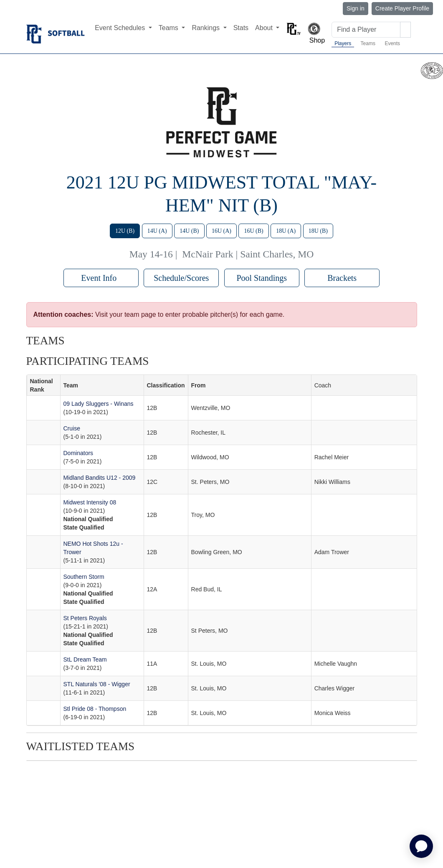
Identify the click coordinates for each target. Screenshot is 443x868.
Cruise (72, 428)
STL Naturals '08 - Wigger (97, 684)
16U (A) (222, 231)
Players (343, 43)
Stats (241, 28)
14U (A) (157, 231)
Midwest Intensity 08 (90, 502)
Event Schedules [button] (121, 28)
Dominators (78, 453)
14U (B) (189, 231)
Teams (368, 43)
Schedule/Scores (181, 278)
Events (392, 43)
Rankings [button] (206, 28)
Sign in (356, 8)
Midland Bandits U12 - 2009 (100, 478)
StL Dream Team (85, 659)
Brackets (342, 278)
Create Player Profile (402, 8)
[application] (421, 846)
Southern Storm (84, 577)
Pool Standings (262, 278)
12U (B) (125, 231)
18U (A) (286, 231)
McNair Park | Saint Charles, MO (248, 254)
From (199, 385)
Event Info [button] (101, 278)
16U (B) (253, 231)
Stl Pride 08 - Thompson (95, 709)
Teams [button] (170, 28)
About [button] (265, 28)
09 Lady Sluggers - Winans (99, 404)
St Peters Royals (85, 618)
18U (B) (318, 231)
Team (71, 385)
